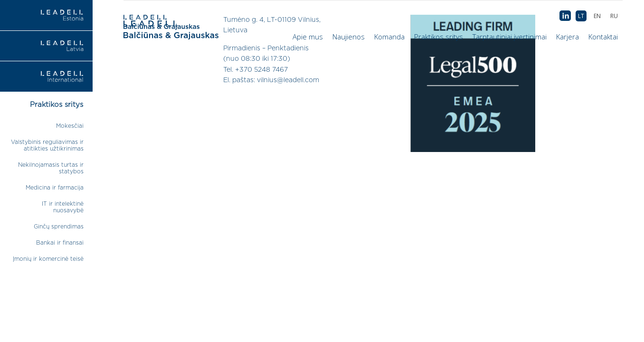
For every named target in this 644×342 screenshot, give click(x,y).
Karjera (568, 37)
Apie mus (308, 37)
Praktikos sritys (439, 37)
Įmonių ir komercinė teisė (48, 259)
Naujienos (349, 37)
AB (565, 16)
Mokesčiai (70, 126)
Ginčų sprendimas (59, 227)
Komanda (389, 37)
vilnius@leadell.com (288, 80)
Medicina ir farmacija (55, 188)
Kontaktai (603, 37)
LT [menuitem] (581, 16)
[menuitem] (614, 16)
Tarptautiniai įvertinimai (510, 37)
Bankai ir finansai (60, 243)
